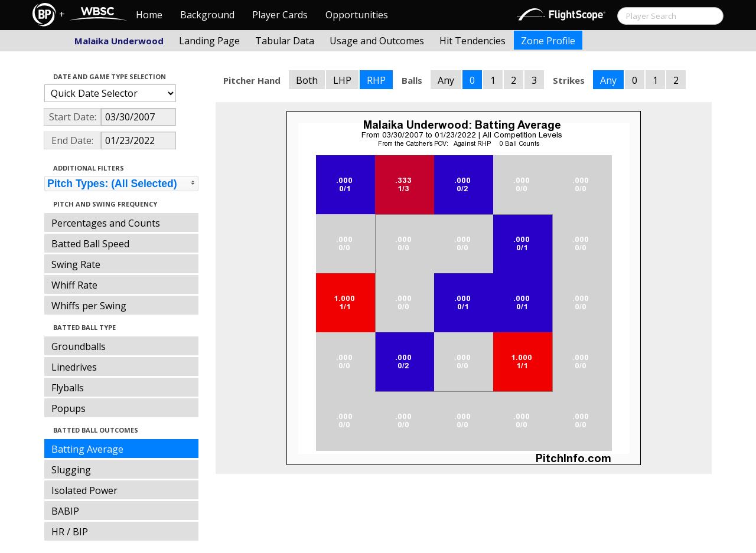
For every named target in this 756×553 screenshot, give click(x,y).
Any (446, 80)
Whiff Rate (74, 285)
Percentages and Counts (106, 223)
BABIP (65, 511)
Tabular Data (285, 41)
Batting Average (87, 449)
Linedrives (74, 367)
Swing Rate (76, 264)
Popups (69, 408)
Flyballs (68, 388)
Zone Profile (548, 41)
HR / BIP (70, 532)
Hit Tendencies (472, 41)
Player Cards (280, 15)
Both (307, 80)
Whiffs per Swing (89, 306)
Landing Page (209, 41)
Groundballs (79, 346)
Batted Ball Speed (90, 244)
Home (149, 15)
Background (207, 15)
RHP (376, 80)
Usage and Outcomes (377, 41)
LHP (342, 80)
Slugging (71, 470)
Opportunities (357, 15)
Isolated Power (84, 490)
